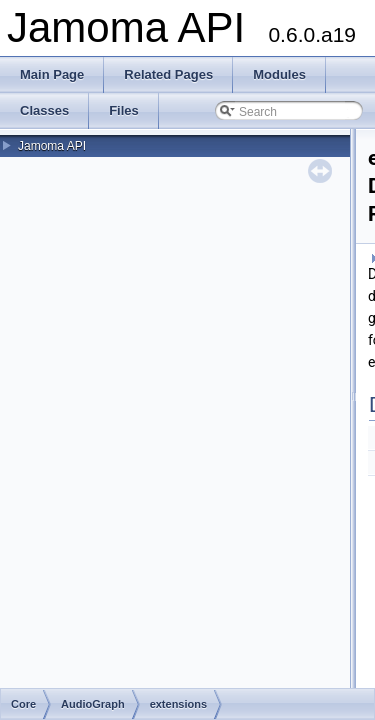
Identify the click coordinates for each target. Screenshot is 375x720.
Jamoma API (52, 146)
